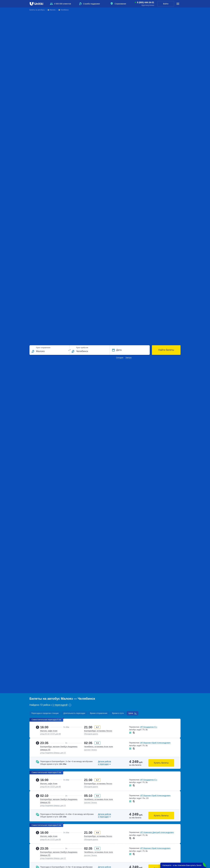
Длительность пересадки (74, 713)
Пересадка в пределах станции (45, 713)
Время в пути (118, 713)
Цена (131, 713)
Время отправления (99, 713)
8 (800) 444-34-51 (146, 3)
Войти (166, 4)
